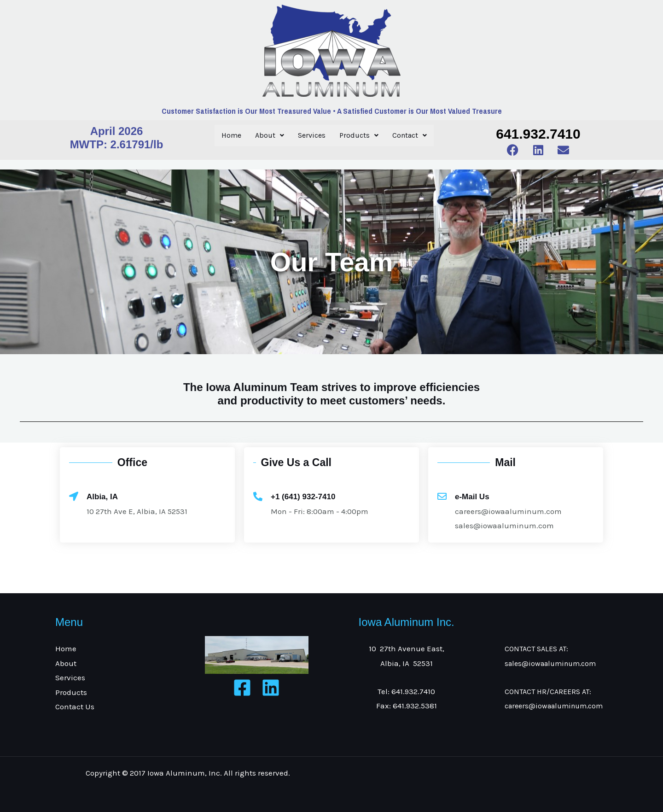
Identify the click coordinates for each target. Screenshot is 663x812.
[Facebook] (242, 688)
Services (312, 135)
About (270, 135)
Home (231, 135)
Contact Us (75, 707)
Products (359, 135)
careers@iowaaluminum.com (554, 706)
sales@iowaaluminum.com (550, 663)
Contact (410, 135)
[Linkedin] (271, 688)
